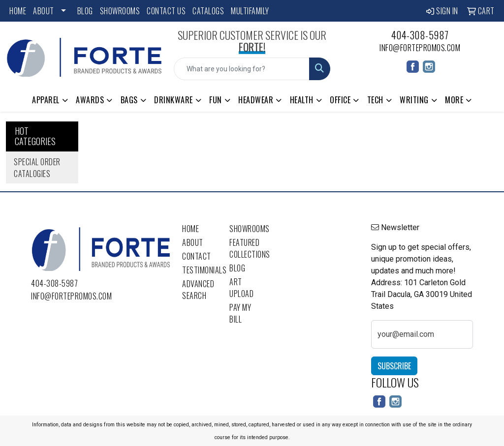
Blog (85, 11)
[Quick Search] (241, 69)
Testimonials (200, 270)
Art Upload (241, 288)
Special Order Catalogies (37, 168)
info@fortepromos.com (420, 48)
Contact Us (166, 11)
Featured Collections (247, 248)
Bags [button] (129, 100)
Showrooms (120, 11)
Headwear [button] (256, 100)
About (44, 11)
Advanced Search (198, 290)
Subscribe (394, 366)
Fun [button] (216, 100)
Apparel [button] (46, 100)
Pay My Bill (240, 313)
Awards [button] (90, 100)
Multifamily (250, 11)
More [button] (454, 100)
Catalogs (208, 11)
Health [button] (302, 100)
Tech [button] (375, 100)
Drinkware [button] (173, 100)
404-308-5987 (420, 35)
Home (18, 11)
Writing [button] (414, 100)
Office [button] (340, 100)
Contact (197, 256)
